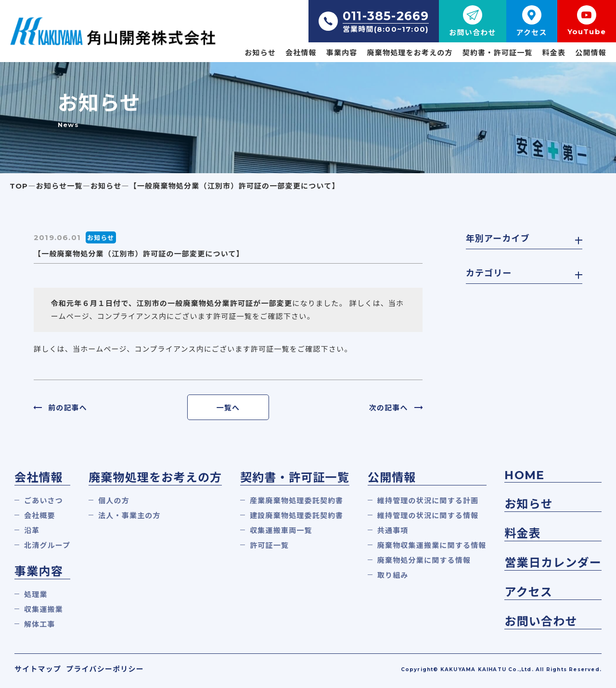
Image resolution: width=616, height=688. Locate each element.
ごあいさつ (44, 501)
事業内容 (342, 53)
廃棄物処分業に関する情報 (424, 560)
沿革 (32, 530)
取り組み (393, 575)
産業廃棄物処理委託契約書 (296, 501)
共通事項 (393, 530)
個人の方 (114, 501)
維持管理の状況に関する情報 (428, 516)
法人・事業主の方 (129, 516)
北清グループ (47, 545)
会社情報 (301, 53)
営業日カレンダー (553, 563)
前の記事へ (68, 408)
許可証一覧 (269, 545)
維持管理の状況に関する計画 (428, 501)
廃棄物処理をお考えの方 (410, 53)
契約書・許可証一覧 (498, 53)
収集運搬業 (44, 609)
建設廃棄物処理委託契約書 (296, 516)
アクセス (528, 592)
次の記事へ (389, 408)
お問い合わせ (541, 621)
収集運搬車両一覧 (281, 530)
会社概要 (40, 516)
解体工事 (40, 624)
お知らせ (260, 53)
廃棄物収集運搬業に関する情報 (432, 545)
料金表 (554, 53)
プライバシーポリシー (105, 669)
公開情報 (591, 53)
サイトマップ (38, 669)
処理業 (36, 594)
